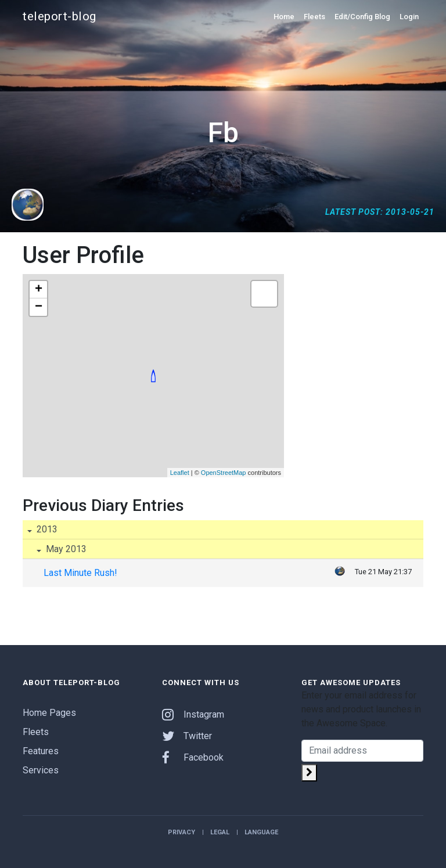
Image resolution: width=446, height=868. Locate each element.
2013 (46, 529)
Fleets (314, 17)
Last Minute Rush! (80, 573)
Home (284, 17)
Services (41, 770)
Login (409, 17)
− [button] (39, 307)
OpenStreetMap (224, 473)
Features (41, 751)
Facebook (193, 757)
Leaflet (180, 473)
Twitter (187, 736)
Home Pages (49, 713)
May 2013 (65, 549)
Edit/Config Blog (362, 17)
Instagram (193, 714)
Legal (220, 832)
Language (261, 832)
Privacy (181, 832)
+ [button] (39, 290)
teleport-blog (60, 16)
